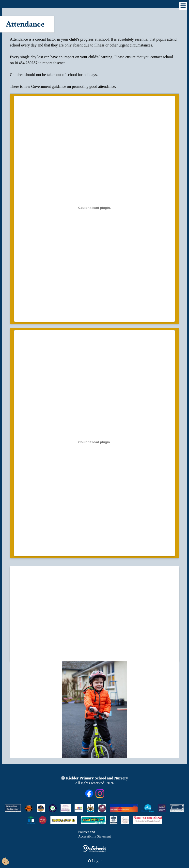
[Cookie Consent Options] (6, 862)
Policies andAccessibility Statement (95, 834)
